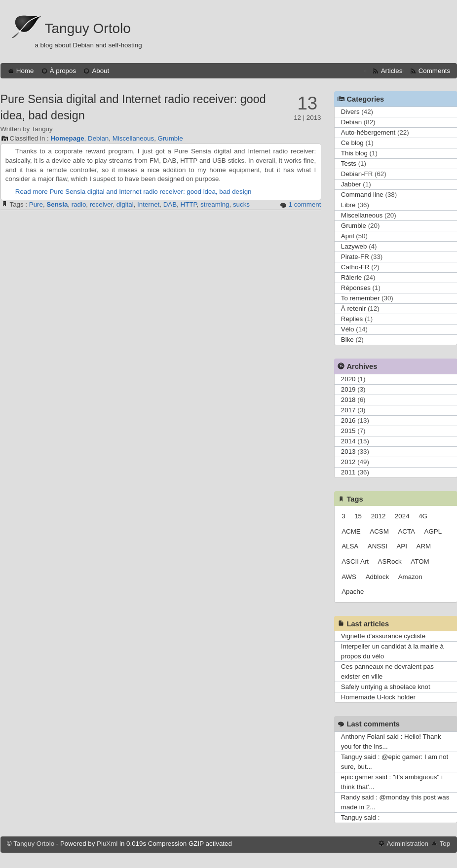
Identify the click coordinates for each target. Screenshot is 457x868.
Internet (148, 204)
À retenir (353, 308)
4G (423, 516)
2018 (348, 400)
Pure (36, 204)
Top (445, 844)
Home (25, 71)
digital (125, 204)
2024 (402, 516)
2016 (348, 420)
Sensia (57, 204)
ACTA (406, 531)
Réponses (356, 288)
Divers (350, 112)
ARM (424, 546)
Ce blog (352, 143)
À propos (63, 71)
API (401, 546)
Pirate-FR (355, 257)
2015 (348, 431)
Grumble (171, 138)
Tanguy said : (361, 817)
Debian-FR (357, 174)
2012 (348, 462)
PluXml (107, 844)
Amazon (410, 577)
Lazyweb (354, 246)
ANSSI (378, 546)
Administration (408, 844)
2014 (348, 441)
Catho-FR (355, 267)
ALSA (350, 546)
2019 (348, 389)
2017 (348, 410)
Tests (349, 163)
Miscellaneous (133, 138)
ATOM (420, 561)
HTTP (189, 204)
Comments (434, 71)
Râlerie (351, 277)
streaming (215, 204)
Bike (347, 340)
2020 (348, 379)
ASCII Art (355, 561)
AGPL (433, 531)
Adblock (377, 577)
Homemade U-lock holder (378, 697)
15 (358, 516)
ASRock (390, 561)
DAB (170, 204)
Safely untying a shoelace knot (386, 687)
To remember (361, 298)
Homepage (67, 138)
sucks (241, 204)
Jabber (351, 184)
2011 (348, 472)
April (348, 236)
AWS (349, 577)
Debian (98, 138)
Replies (352, 319)
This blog (354, 153)
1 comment (305, 204)
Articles (392, 71)
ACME (351, 531)
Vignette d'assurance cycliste (383, 636)
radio (79, 204)
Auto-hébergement (368, 132)
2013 (348, 452)
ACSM (379, 531)
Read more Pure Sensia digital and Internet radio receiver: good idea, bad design (133, 192)
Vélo (348, 329)
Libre (348, 205)
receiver (101, 204)
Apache (353, 592)
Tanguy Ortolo (88, 28)
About (100, 71)
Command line (362, 195)
